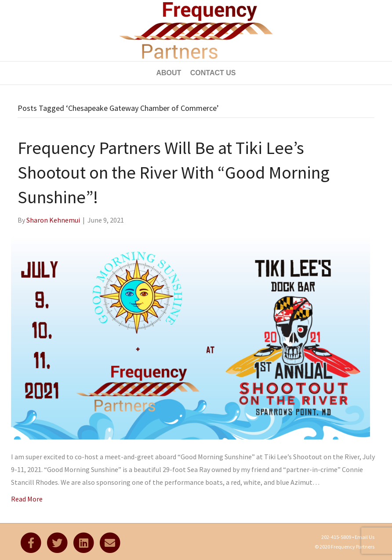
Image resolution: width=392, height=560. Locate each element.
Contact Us (213, 73)
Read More (27, 499)
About (169, 73)
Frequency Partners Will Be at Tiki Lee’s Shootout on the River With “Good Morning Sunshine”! (174, 172)
